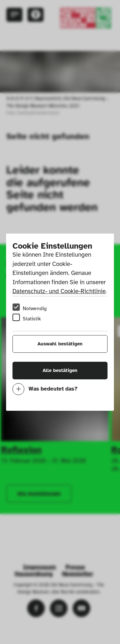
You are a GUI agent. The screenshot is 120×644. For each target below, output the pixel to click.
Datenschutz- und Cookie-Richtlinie (59, 291)
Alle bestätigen (60, 370)
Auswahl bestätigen (60, 344)
